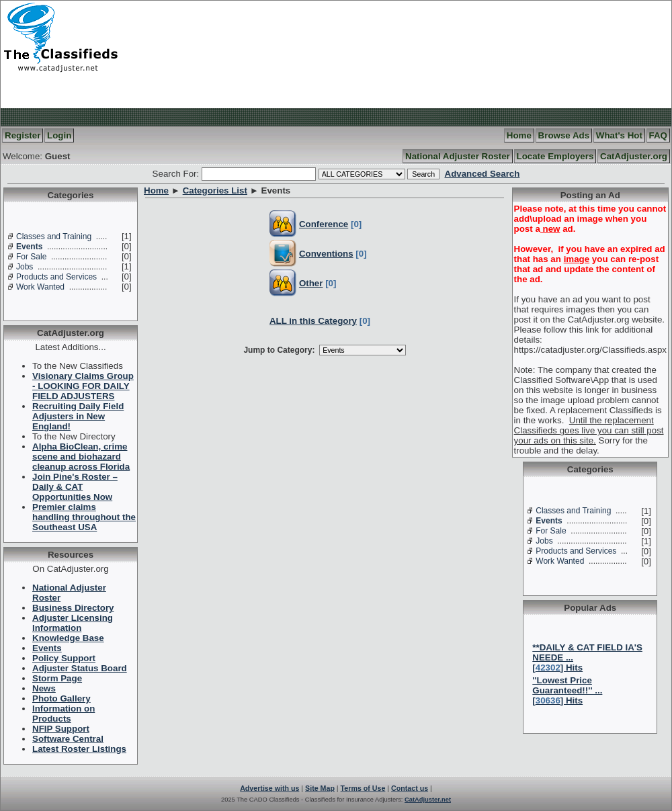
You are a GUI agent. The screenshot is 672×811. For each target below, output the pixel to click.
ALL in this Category (313, 321)
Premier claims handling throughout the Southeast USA (84, 517)
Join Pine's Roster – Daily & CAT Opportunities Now (75, 487)
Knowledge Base (68, 638)
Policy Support (64, 658)
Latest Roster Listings (79, 749)
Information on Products (64, 714)
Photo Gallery (61, 698)
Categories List (215, 190)
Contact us (410, 788)
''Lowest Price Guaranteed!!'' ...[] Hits (567, 690)
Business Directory (73, 608)
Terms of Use (363, 788)
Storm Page (57, 678)
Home (519, 135)
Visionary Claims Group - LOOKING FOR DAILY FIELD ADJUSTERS (83, 386)
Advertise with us (269, 788)
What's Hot (619, 135)
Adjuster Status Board (80, 668)
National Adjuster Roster (458, 156)
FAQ (658, 135)
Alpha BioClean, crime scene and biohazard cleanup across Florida (81, 457)
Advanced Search (482, 174)
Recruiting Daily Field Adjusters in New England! (78, 416)
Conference (324, 224)
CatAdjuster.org (634, 156)
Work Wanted (40, 287)
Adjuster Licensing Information (73, 623)
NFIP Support (61, 729)
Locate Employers (555, 156)
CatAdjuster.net (428, 800)
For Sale (31, 257)
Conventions (326, 254)
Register (23, 135)
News (44, 688)
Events (29, 247)
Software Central (68, 739)
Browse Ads (564, 135)
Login (59, 135)
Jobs (25, 267)
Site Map (320, 788)
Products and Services (56, 277)
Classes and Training (54, 237)
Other (311, 283)
